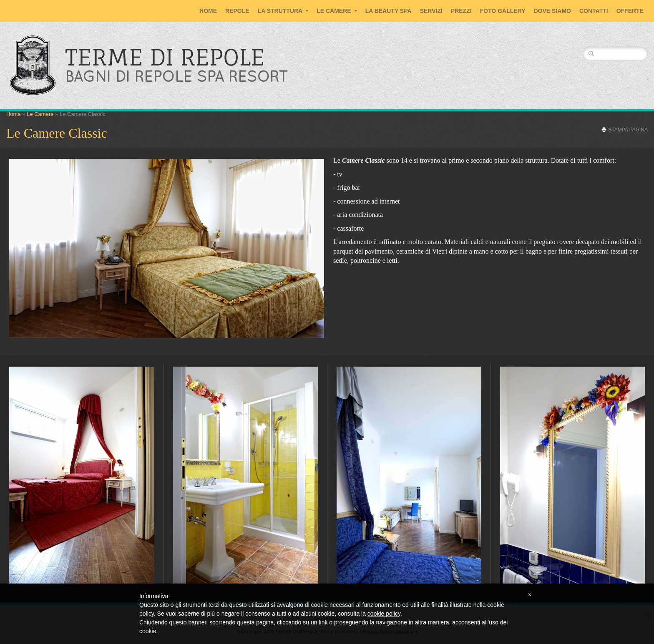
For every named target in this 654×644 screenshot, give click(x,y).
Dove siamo (552, 11)
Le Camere (337, 11)
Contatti (594, 11)
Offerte (630, 11)
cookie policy (384, 614)
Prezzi (461, 11)
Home (208, 11)
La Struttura (283, 11)
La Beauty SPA (389, 11)
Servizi (431, 11)
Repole (237, 11)
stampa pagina (628, 130)
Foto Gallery (503, 11)
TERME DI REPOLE (165, 57)
